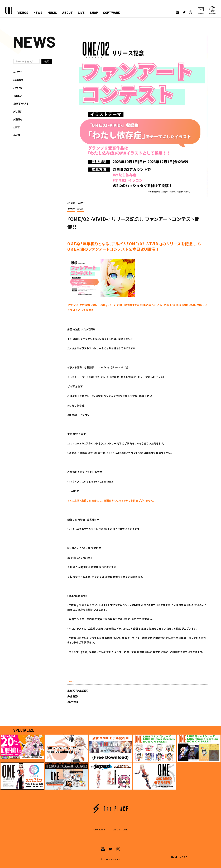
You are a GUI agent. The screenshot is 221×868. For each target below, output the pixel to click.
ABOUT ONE (121, 829)
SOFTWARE (111, 13)
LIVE (81, 13)
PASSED (73, 696)
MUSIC (52, 13)
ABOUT (67, 13)
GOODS (18, 80)
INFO (17, 135)
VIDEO (17, 96)
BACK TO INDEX (78, 690)
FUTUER (73, 702)
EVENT (18, 88)
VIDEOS (23, 13)
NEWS (38, 13)
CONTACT (99, 829)
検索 (47, 61)
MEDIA (18, 119)
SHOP (94, 13)
